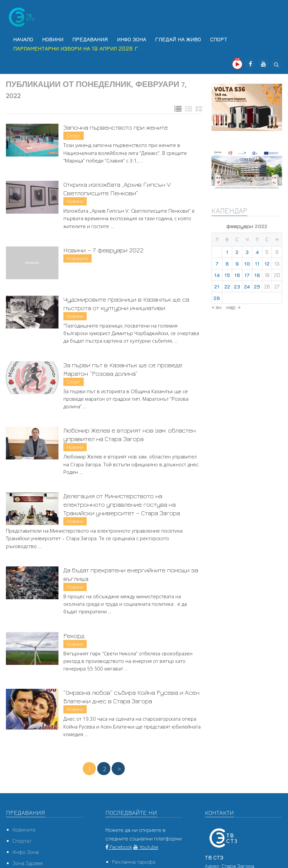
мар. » (233, 305)
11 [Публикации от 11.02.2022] (257, 261)
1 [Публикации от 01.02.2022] (227, 250)
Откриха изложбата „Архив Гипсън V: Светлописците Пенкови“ (117, 186)
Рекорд (74, 633)
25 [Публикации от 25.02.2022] (257, 284)
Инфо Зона (125, 39)
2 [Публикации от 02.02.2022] (237, 250)
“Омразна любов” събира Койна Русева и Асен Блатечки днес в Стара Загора (131, 694)
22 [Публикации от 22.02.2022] (227, 284)
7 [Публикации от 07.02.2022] (217, 261)
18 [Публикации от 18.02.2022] (257, 273)
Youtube (146, 845)
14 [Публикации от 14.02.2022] (217, 273)
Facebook (119, 845)
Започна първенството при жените (116, 125)
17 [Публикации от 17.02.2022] (247, 273)
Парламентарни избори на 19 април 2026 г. (75, 47)
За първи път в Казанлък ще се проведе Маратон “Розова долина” (123, 366)
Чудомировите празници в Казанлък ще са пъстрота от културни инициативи (126, 301)
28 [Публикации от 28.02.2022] (217, 296)
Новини (49, 39)
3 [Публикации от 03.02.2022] (247, 250)
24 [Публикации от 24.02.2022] (247, 284)
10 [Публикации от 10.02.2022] (247, 261)
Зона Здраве (28, 861)
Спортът (22, 838)
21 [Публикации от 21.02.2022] (217, 284)
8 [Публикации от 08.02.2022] (227, 261)
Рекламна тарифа (134, 859)
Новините (78, 256)
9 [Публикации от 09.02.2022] (237, 261)
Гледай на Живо (169, 39)
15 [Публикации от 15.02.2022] (227, 273)
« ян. (217, 305)
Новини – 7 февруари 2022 (103, 248)
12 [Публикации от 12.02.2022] (267, 261)
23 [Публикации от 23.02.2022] (237, 284)
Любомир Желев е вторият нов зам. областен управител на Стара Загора (130, 432)
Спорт (208, 39)
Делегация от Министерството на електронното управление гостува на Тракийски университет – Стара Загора (122, 502)
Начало (22, 39)
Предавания (85, 39)
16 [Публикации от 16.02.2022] (237, 273)
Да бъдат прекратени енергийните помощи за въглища (131, 572)
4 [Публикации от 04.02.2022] (257, 250)
